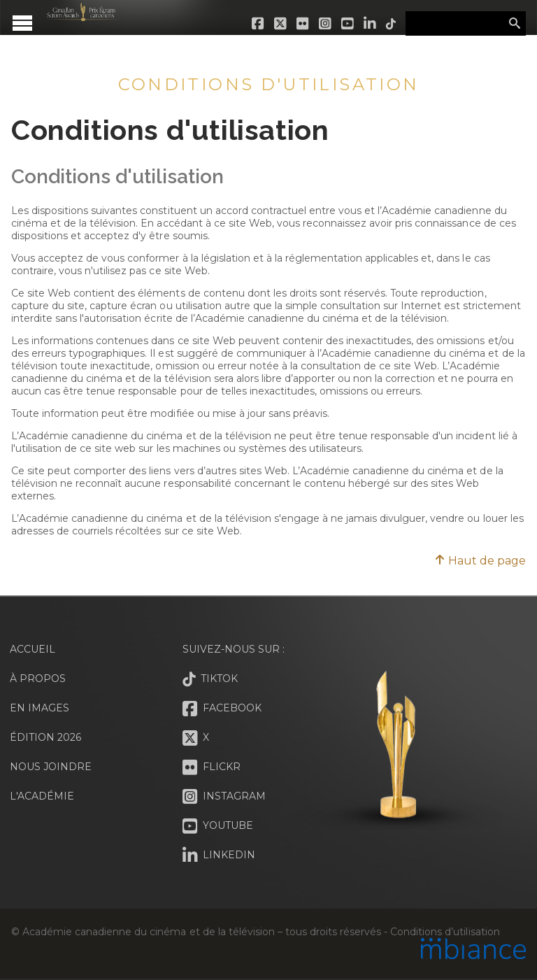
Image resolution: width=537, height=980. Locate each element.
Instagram (326, 24)
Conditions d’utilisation (445, 932)
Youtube (348, 24)
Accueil (33, 649)
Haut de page (480, 561)
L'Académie (42, 796)
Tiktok (392, 24)
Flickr (303, 24)
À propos (38, 679)
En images (40, 708)
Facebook (259, 24)
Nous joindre (51, 767)
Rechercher (515, 24)
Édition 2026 (45, 737)
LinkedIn (371, 24)
